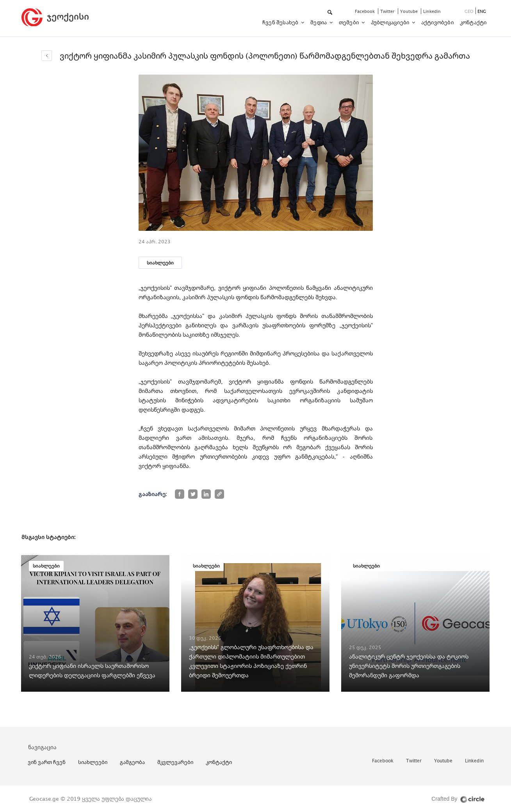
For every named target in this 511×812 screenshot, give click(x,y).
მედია (319, 22)
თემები (349, 22)
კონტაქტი (473, 22)
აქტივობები (437, 22)
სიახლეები (160, 263)
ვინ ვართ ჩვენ (47, 762)
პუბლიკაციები (391, 22)
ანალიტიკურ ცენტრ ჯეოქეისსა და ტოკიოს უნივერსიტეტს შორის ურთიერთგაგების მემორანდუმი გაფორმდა (409, 666)
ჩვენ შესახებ (281, 22)
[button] (330, 13)
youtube (410, 11)
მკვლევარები (175, 762)
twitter (388, 11)
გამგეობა (132, 762)
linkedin (432, 11)
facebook (365, 11)
